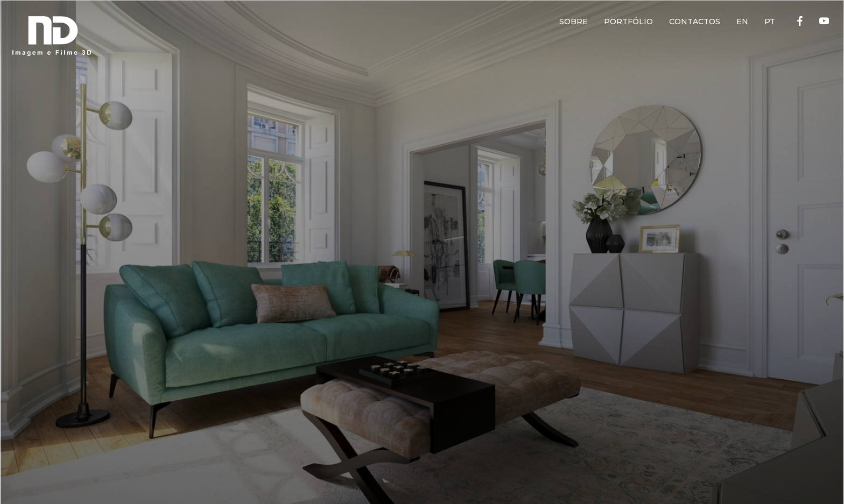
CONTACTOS (695, 22)
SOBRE (574, 22)
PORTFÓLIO (628, 22)
